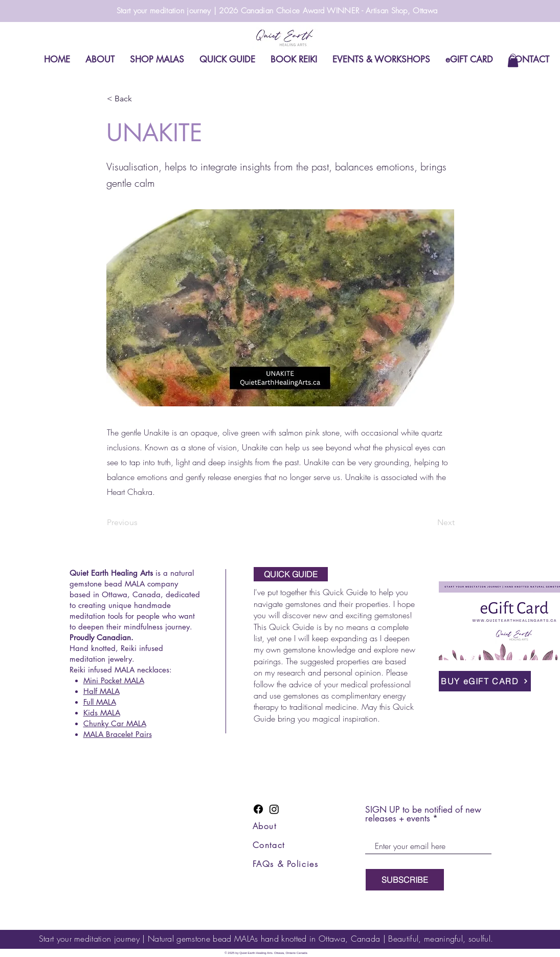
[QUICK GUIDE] (291, 574)
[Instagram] (274, 809)
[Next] (429, 523)
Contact (269, 845)
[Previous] (141, 523)
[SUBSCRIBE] (405, 880)
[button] (141, 99)
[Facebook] (258, 809)
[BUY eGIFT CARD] (485, 681)
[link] (513, 60)
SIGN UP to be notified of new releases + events (423, 814)
